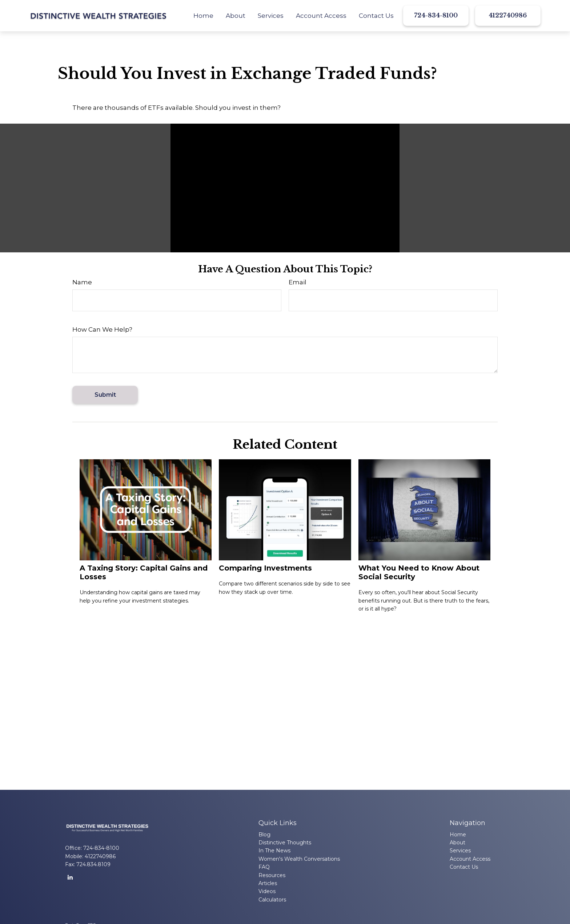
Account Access (470, 859)
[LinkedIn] (70, 877)
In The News (274, 851)
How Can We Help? (102, 329)
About (457, 843)
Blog (264, 835)
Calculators (272, 900)
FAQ (264, 867)
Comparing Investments (265, 568)
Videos (267, 891)
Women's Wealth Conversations (299, 859)
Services (460, 851)
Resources (272, 875)
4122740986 (508, 15)
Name (82, 282)
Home (458, 835)
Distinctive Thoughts (285, 843)
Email (298, 282)
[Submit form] (105, 395)
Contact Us (464, 867)
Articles (268, 883)
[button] (203, 16)
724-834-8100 (436, 15)
